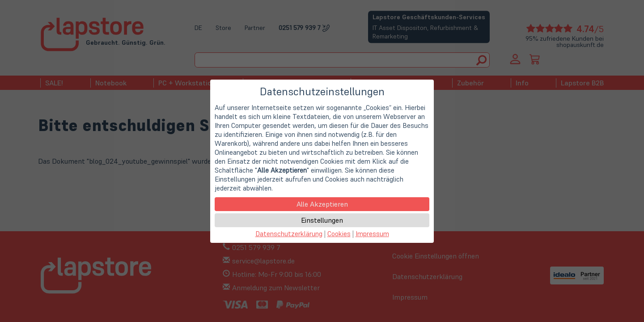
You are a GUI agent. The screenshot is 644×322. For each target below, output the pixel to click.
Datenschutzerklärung (289, 234)
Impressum (372, 234)
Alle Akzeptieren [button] (322, 204)
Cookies (339, 234)
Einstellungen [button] (322, 220)
